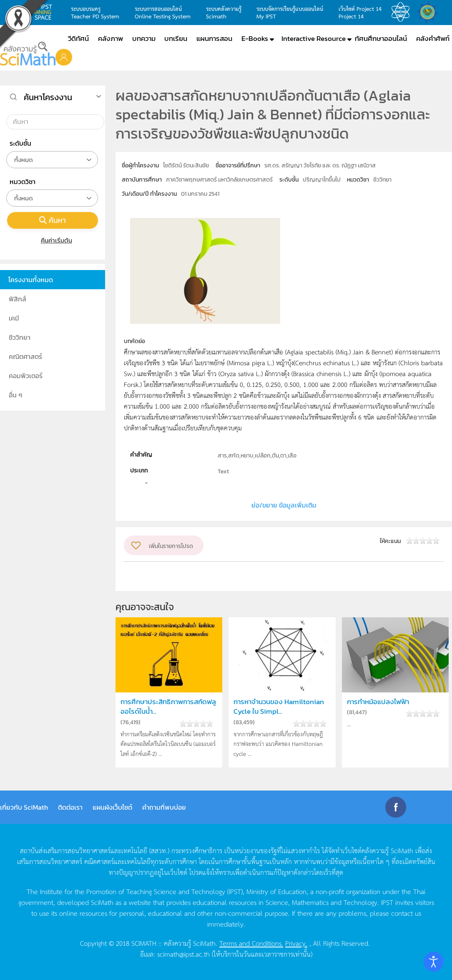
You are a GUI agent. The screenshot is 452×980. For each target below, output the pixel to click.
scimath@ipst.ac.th (183, 954)
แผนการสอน (214, 38)
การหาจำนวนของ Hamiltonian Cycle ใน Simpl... (279, 707)
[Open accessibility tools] (434, 962)
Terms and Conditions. (251, 943)
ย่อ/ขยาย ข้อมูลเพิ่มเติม (284, 505)
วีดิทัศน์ (78, 38)
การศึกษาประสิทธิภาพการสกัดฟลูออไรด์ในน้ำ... (168, 707)
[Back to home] (28, 54)
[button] (64, 57)
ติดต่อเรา (70, 807)
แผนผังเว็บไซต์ (112, 807)
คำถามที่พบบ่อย (164, 807)
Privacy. (296, 943)
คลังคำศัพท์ (433, 38)
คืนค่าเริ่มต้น (53, 240)
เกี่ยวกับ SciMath (24, 807)
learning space (41, 12)
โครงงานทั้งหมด (31, 280)
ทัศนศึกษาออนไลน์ (381, 38)
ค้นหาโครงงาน (48, 97)
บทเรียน (176, 38)
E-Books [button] (255, 38)
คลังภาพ (110, 38)
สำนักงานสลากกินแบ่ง (429, 12)
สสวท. (403, 12)
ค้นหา (53, 220)
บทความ (144, 38)
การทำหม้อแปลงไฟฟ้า (378, 702)
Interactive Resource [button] (314, 38)
